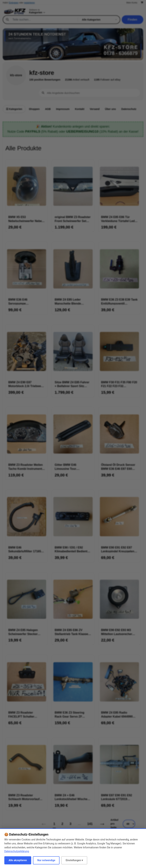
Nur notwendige (46, 860)
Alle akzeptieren (18, 860)
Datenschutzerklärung (17, 851)
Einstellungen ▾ (74, 860)
